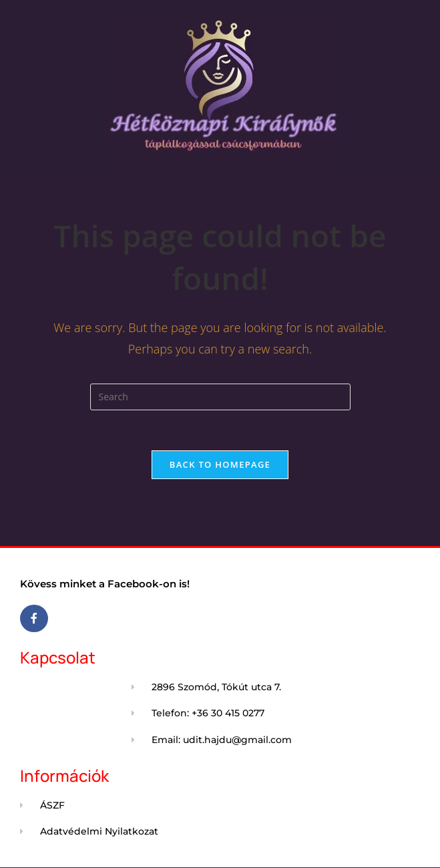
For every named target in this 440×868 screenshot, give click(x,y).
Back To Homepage (220, 464)
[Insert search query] (220, 397)
